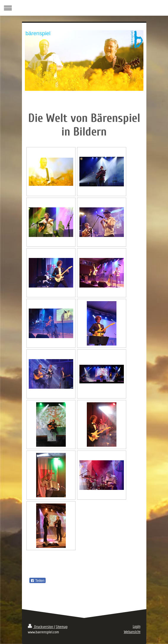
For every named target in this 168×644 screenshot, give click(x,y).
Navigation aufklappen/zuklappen (84, 8)
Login (137, 627)
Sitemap (62, 627)
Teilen (37, 581)
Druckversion (41, 627)
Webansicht (132, 632)
